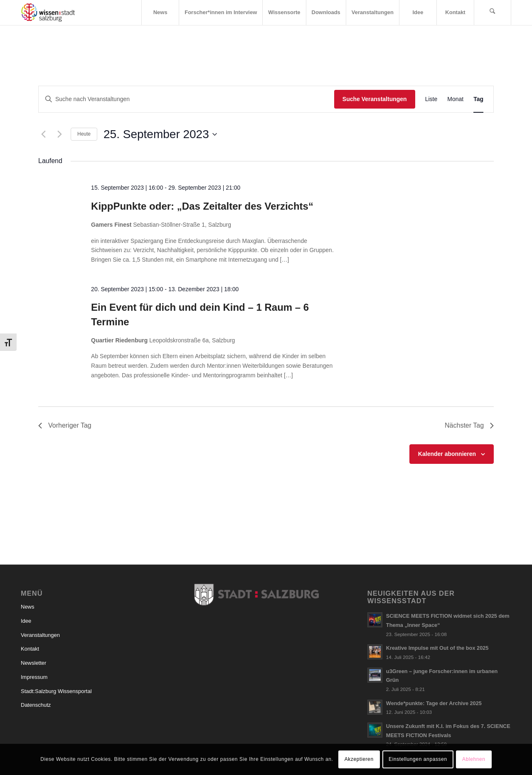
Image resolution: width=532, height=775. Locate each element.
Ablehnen (474, 759)
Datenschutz (36, 705)
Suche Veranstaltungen (375, 99)
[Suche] (493, 12)
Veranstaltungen (40, 635)
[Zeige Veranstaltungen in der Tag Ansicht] (478, 99)
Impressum (34, 677)
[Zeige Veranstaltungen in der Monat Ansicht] (455, 99)
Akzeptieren (359, 759)
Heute (84, 134)
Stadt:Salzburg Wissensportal (56, 691)
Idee (26, 621)
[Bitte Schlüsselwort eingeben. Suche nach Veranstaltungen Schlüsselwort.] (186, 99)
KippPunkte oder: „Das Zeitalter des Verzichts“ (202, 206)
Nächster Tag (469, 425)
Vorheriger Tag (65, 425)
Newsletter (33, 663)
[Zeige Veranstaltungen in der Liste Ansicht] (431, 99)
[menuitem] (160, 12)
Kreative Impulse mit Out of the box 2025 (437, 648)
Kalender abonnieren (447, 454)
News (28, 607)
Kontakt (30, 649)
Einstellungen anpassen (418, 759)
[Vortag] (43, 134)
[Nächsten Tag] (59, 134)
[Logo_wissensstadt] (48, 12)
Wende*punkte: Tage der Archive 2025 (434, 703)
